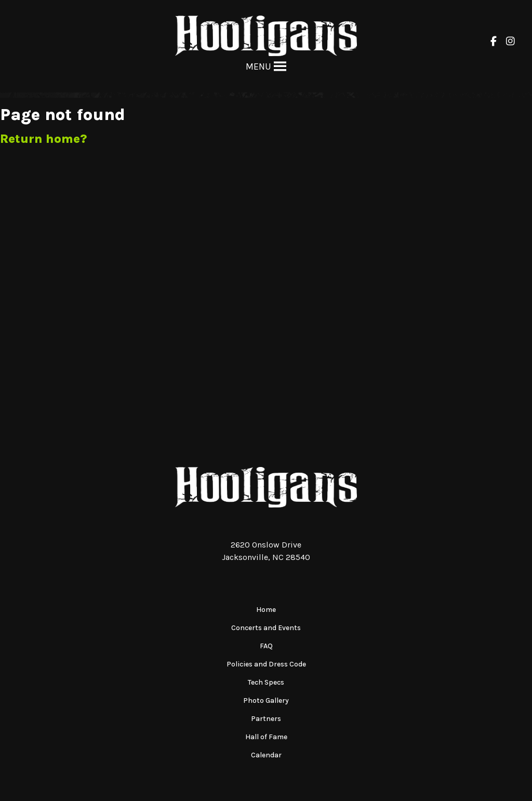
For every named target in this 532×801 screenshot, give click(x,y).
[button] (258, 66)
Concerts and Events (266, 628)
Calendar (266, 755)
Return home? (43, 139)
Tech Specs (266, 682)
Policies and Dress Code (266, 664)
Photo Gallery (266, 700)
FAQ (266, 646)
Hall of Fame (266, 737)
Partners (266, 719)
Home (266, 610)
